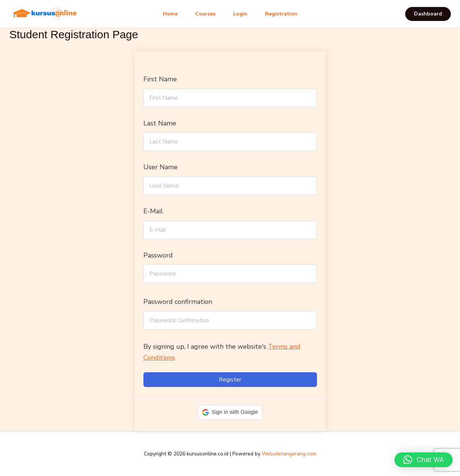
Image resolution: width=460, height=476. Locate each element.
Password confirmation (178, 302)
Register (230, 380)
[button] (428, 14)
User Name (161, 167)
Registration (281, 14)
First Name (160, 79)
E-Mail (153, 211)
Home (170, 14)
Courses (205, 14)
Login (240, 14)
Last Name (160, 123)
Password (158, 255)
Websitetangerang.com (289, 454)
